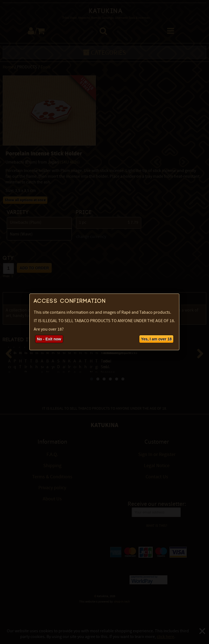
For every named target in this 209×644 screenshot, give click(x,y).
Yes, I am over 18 (156, 339)
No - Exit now (49, 339)
